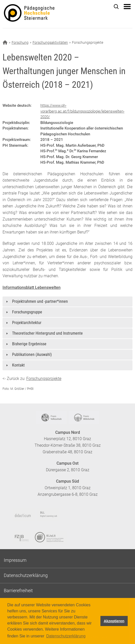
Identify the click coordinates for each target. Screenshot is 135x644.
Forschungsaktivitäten (50, 42)
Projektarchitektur (27, 323)
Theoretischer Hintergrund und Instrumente (47, 333)
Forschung (20, 42)
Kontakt (18, 365)
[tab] (67, 302)
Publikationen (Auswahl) (32, 355)
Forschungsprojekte (44, 379)
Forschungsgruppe (27, 312)
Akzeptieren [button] (114, 621)
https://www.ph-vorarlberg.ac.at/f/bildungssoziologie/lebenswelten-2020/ (82, 111)
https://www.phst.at (38, 14)
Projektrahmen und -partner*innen (40, 301)
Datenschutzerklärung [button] (66, 636)
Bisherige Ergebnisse (29, 344)
